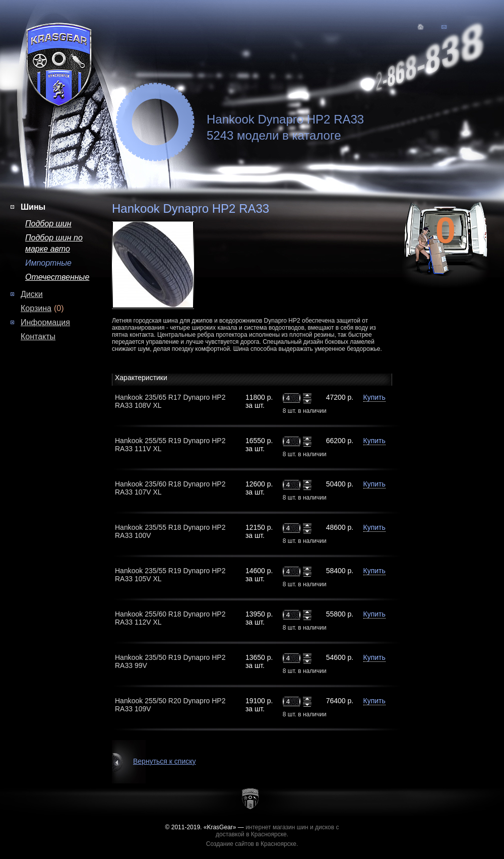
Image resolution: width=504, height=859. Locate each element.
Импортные (48, 263)
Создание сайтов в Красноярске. (252, 844)
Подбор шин (48, 224)
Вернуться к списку (165, 761)
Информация (45, 322)
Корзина (36, 308)
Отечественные (57, 277)
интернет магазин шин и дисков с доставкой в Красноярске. (277, 831)
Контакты (38, 336)
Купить (374, 397)
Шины (33, 207)
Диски (32, 294)
